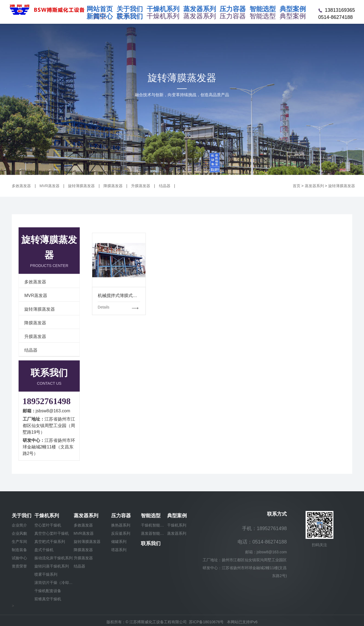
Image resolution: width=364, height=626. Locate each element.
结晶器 (165, 186)
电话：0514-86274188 (262, 542)
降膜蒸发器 (113, 186)
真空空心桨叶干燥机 (52, 533)
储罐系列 (119, 542)
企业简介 (19, 525)
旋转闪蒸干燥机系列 (52, 566)
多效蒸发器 (21, 186)
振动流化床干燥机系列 (54, 558)
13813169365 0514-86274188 (337, 14)
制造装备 (19, 550)
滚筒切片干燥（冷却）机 (54, 583)
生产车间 (19, 542)
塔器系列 (119, 550)
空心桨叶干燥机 (48, 525)
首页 (297, 186)
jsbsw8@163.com (53, 411)
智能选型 (151, 516)
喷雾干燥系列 (46, 574)
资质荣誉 (19, 566)
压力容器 (121, 516)
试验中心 (19, 558)
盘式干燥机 (44, 550)
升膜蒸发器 (141, 186)
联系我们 (151, 543)
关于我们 (22, 516)
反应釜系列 (121, 533)
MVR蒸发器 (50, 186)
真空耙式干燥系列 (50, 542)
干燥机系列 (47, 516)
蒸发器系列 (314, 186)
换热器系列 (121, 525)
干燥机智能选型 (154, 525)
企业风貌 (19, 533)
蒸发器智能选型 (154, 533)
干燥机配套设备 (48, 591)
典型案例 (177, 516)
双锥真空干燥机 (48, 599)
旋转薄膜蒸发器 (81, 186)
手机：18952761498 (264, 528)
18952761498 (47, 401)
